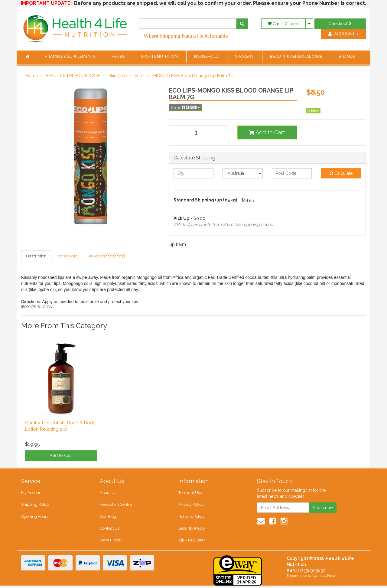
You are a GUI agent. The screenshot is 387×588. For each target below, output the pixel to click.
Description (36, 256)
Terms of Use (190, 493)
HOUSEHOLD (207, 56)
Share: (185, 107)
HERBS (119, 56)
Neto (331, 578)
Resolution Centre (116, 506)
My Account (32, 493)
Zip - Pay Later (191, 542)
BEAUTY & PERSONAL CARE (297, 56)
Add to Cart (267, 132)
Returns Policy (191, 518)
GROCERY (245, 56)
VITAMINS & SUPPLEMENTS (70, 56)
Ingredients (67, 256)
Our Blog (108, 518)
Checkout (340, 24)
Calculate (341, 173)
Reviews (106, 256)
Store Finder (111, 542)
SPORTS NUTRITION (160, 56)
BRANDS (347, 56)
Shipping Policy (35, 506)
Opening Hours (35, 518)
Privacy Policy (191, 506)
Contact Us (109, 530)
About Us (108, 493)
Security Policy (192, 530)
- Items (283, 24)
